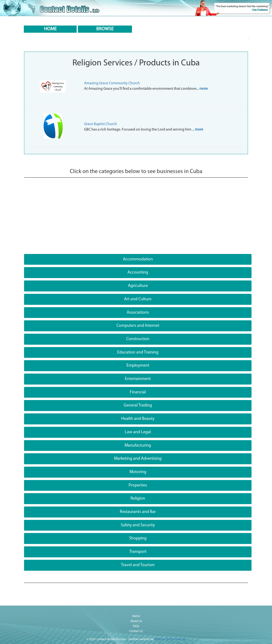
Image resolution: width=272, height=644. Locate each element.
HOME (50, 29)
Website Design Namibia (170, 639)
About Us (136, 621)
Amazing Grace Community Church (112, 83)
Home (136, 616)
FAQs (136, 626)
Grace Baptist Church (101, 124)
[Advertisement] (136, 218)
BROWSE (105, 29)
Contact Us (136, 631)
